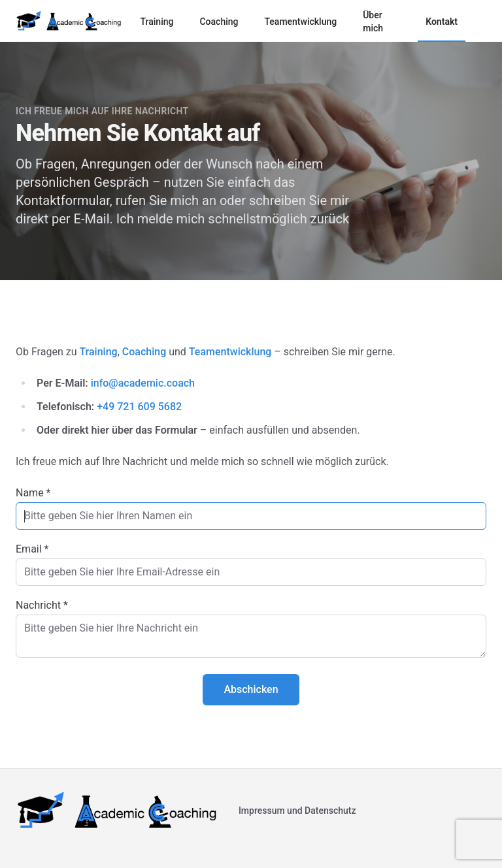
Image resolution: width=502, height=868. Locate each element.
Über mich (373, 22)
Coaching (219, 22)
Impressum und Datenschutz (297, 811)
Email (32, 549)
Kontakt (442, 22)
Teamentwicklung (300, 22)
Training (157, 22)
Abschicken (251, 689)
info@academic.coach (143, 383)
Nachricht (42, 605)
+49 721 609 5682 (139, 407)
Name (33, 493)
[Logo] (69, 21)
